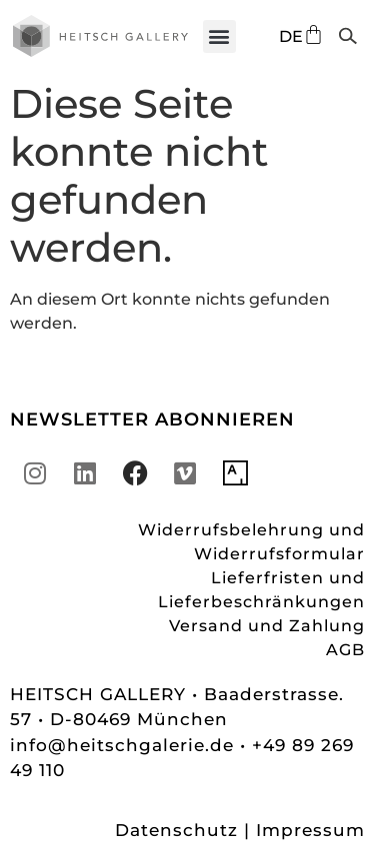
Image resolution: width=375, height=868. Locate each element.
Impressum (310, 830)
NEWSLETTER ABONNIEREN (152, 420)
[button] (219, 36)
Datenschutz (176, 830)
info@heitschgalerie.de (125, 745)
